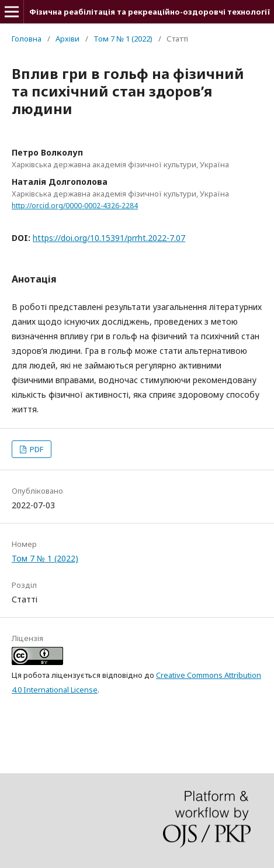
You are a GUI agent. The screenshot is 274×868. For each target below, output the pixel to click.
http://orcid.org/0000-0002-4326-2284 (75, 206)
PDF (36, 449)
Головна (27, 39)
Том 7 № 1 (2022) (123, 39)
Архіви (67, 39)
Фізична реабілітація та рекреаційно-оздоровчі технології (150, 12)
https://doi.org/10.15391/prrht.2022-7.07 (109, 238)
